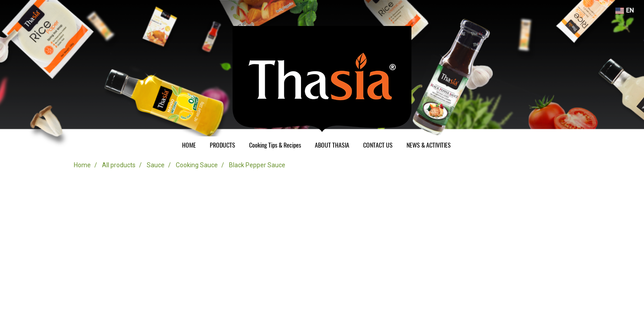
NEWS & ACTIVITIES (429, 145)
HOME (189, 145)
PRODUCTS (222, 145)
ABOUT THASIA (332, 145)
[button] (466, 145)
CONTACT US (378, 145)
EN (625, 11)
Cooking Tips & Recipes (275, 145)
